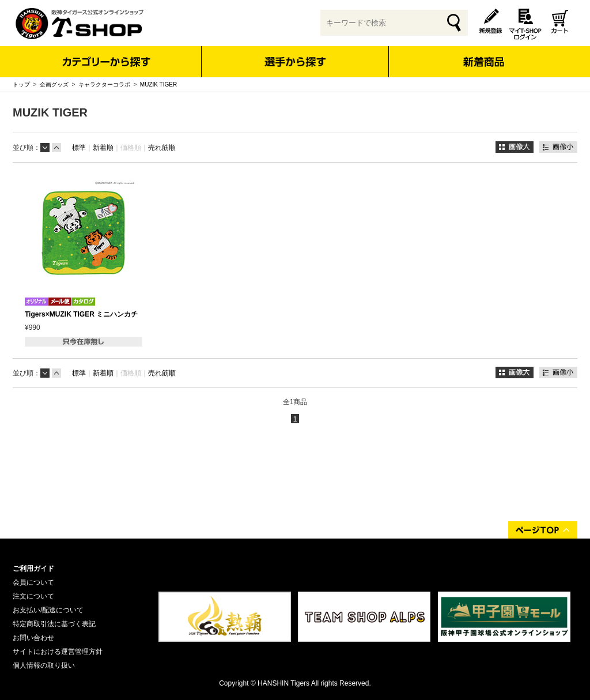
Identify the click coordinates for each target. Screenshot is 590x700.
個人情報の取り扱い (44, 665)
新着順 (103, 148)
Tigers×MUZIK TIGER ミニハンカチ (81, 314)
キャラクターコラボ (104, 84)
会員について (33, 582)
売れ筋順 (162, 148)
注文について (33, 596)
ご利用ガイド (33, 569)
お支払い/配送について (48, 610)
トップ (21, 84)
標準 (79, 148)
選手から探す (295, 62)
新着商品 (483, 54)
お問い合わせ (33, 638)
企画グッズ (54, 84)
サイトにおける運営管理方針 (58, 652)
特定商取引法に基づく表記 (54, 624)
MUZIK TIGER (158, 84)
